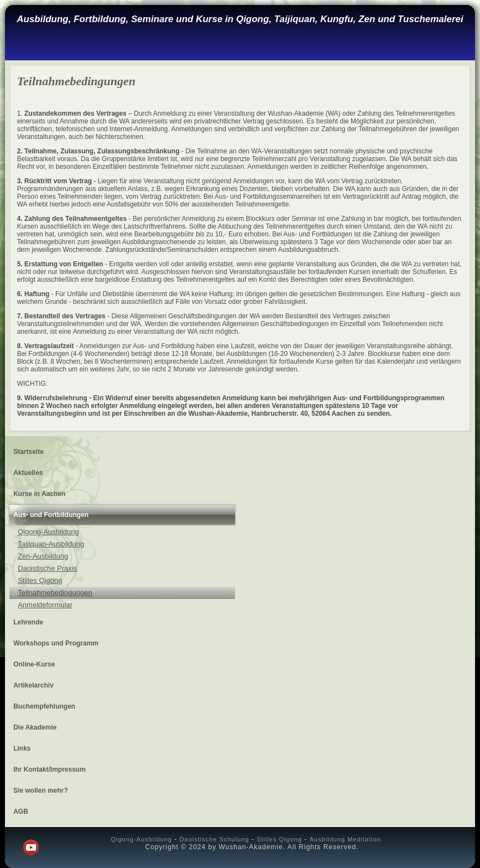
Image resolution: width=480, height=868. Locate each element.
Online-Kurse (34, 664)
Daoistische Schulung (215, 839)
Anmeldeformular (45, 605)
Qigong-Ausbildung (48, 532)
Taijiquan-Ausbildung (51, 544)
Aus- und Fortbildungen (51, 515)
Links (22, 748)
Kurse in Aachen (39, 494)
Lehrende (28, 622)
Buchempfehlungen (44, 706)
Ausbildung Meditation (345, 839)
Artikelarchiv (33, 685)
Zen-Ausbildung (43, 556)
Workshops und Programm (56, 643)
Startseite (28, 452)
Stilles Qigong (40, 580)
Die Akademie (35, 727)
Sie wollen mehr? (41, 790)
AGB (21, 812)
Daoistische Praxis (47, 568)
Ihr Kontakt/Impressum (49, 769)
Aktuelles (28, 473)
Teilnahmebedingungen (55, 593)
